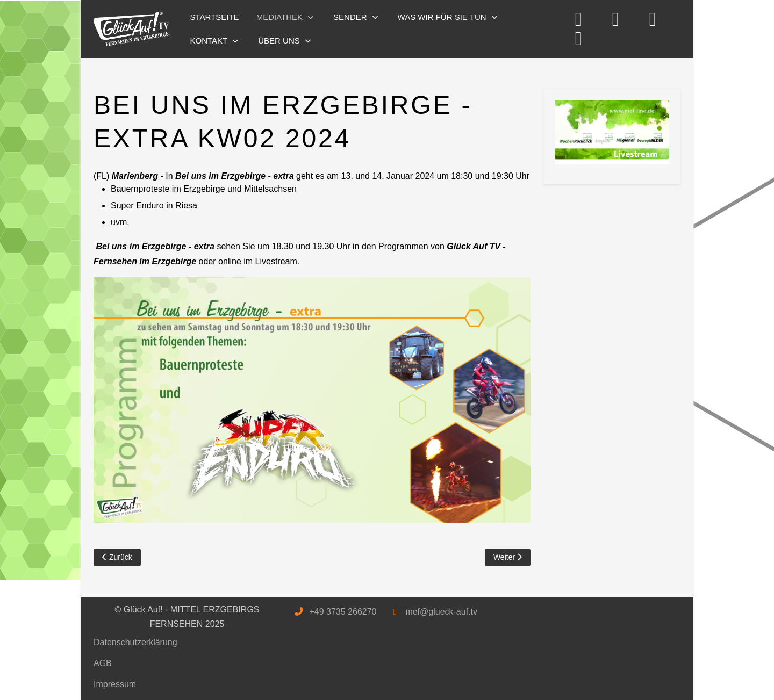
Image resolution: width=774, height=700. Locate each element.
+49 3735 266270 (343, 612)
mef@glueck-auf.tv (441, 612)
